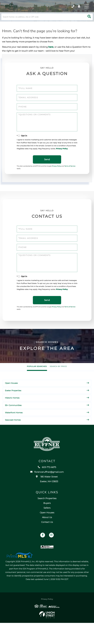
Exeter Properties (13, 403)
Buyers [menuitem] (47, 521)
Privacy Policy (62, 155)
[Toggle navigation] (86, 7)
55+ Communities (13, 418)
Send (47, 167)
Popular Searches (37, 379)
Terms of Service (70, 174)
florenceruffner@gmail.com (47, 490)
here (51, 50)
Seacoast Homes (13, 432)
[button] (89, 20)
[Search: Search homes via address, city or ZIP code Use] (47, 20)
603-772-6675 (47, 485)
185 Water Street (47, 497)
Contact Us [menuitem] (47, 540)
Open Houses (11, 396)
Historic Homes (12, 410)
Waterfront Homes (14, 425)
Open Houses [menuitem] (47, 530)
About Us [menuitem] (47, 535)
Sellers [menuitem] (47, 526)
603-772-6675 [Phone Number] (69, 7)
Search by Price (58, 379)
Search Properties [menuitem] (47, 516)
